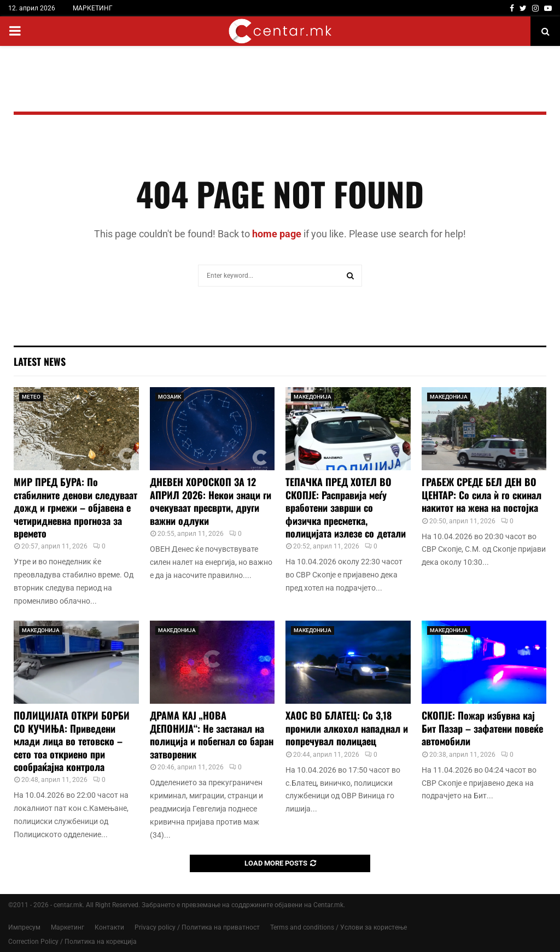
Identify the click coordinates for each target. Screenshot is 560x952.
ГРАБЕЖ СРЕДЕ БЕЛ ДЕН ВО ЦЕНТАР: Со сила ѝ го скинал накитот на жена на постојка (482, 495)
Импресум (24, 927)
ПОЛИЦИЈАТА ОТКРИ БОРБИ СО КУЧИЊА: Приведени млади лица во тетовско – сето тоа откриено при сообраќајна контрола (72, 741)
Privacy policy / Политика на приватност (197, 927)
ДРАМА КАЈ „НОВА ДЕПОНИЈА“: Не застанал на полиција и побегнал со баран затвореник (212, 734)
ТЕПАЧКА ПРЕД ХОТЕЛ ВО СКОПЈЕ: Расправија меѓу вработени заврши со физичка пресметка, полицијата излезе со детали (346, 507)
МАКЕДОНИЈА (313, 397)
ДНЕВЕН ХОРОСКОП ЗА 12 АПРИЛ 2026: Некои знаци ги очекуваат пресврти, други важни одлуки (211, 501)
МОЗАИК (170, 397)
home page (277, 234)
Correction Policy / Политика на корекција (72, 942)
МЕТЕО (31, 397)
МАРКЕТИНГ (93, 8)
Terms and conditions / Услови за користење (339, 927)
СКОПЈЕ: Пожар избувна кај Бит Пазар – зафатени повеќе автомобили (482, 728)
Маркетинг (68, 927)
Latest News (40, 361)
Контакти (109, 927)
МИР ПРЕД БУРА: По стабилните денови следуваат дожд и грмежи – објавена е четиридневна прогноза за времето (75, 507)
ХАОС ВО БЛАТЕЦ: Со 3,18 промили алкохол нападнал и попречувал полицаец (347, 728)
